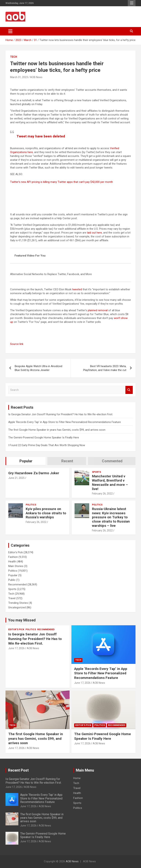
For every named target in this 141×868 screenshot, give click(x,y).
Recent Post (18, 770)
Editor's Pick (16, 552)
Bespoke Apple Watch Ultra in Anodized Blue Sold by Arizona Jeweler (38, 368)
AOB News (36, 77)
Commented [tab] (112, 461)
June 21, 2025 (16, 478)
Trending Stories (18, 603)
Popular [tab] (26, 461)
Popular (13, 575)
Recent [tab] (67, 461)
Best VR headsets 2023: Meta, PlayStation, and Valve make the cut (105, 368)
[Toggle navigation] (10, 31)
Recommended (17, 584)
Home (77, 778)
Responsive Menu (132, 3)
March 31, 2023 (19, 77)
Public (12, 580)
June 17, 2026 (16, 648)
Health (12, 562)
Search (129, 390)
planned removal (98, 310)
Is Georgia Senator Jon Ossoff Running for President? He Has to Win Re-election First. (61, 414)
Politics (31, 505)
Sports (96, 472)
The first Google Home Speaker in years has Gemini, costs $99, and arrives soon (57, 430)
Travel (12, 598)
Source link (17, 344)
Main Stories (16, 566)
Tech (14, 57)
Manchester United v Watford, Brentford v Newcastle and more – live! (110, 482)
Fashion (13, 557)
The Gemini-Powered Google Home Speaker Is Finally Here (44, 437)
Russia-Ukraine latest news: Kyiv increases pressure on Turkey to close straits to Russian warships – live (111, 517)
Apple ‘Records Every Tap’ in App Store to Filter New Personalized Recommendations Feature (65, 422)
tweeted (77, 289)
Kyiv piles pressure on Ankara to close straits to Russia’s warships (46, 513)
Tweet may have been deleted (41, 136)
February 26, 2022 (102, 494)
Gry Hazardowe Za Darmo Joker (34, 473)
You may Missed (22, 620)
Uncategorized (17, 607)
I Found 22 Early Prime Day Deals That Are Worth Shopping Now (47, 445)
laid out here (94, 233)
